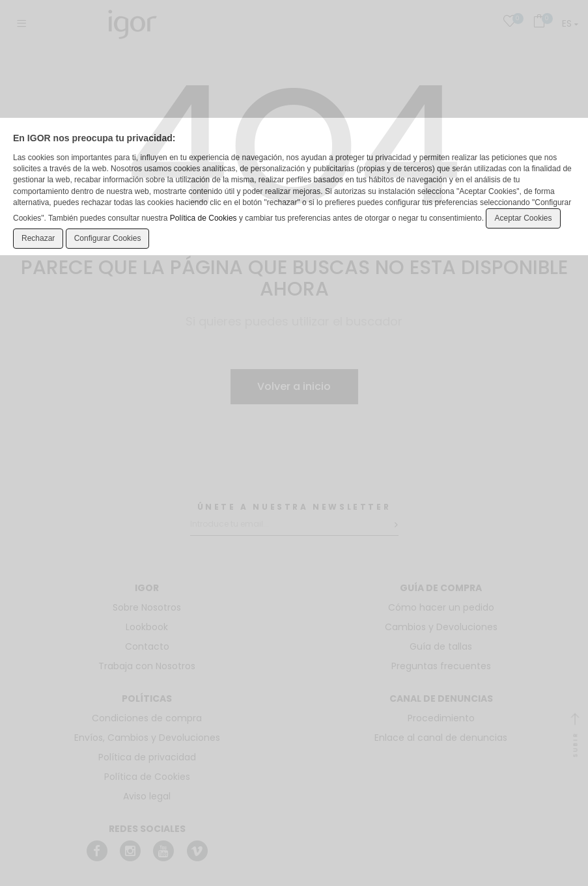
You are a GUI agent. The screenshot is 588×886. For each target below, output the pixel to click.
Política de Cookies (203, 218)
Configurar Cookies (108, 238)
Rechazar (38, 238)
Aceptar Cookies (523, 218)
